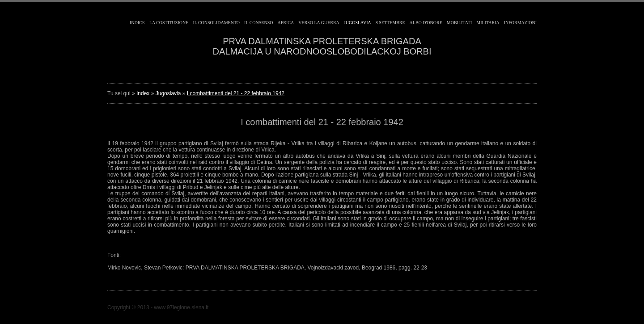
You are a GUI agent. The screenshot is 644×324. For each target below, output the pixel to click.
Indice (137, 23)
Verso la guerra (319, 23)
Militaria (488, 23)
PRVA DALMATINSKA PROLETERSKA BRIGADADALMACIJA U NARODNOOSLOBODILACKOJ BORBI (322, 46)
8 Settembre (390, 23)
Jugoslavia (358, 23)
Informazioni (520, 23)
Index (143, 93)
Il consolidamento (216, 23)
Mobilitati (459, 23)
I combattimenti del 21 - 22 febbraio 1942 (236, 93)
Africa (286, 23)
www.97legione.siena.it (181, 307)
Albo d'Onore (426, 23)
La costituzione (169, 23)
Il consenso (258, 23)
